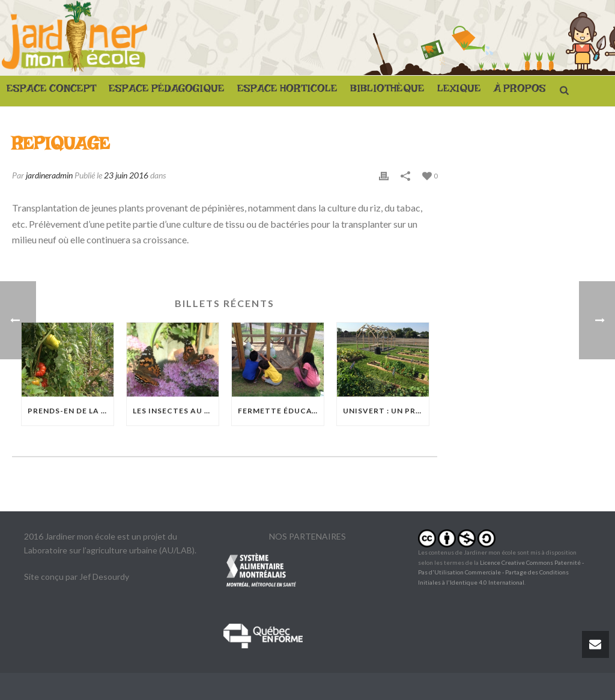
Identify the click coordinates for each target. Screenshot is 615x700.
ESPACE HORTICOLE (287, 91)
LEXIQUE (459, 91)
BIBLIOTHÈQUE (387, 91)
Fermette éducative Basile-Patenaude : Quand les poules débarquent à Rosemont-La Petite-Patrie (281, 411)
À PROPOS (520, 91)
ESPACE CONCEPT (51, 91)
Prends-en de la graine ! (71, 411)
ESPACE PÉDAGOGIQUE (167, 91)
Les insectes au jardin (176, 411)
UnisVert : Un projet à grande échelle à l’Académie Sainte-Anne (386, 411)
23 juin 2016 (126, 175)
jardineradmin (49, 175)
